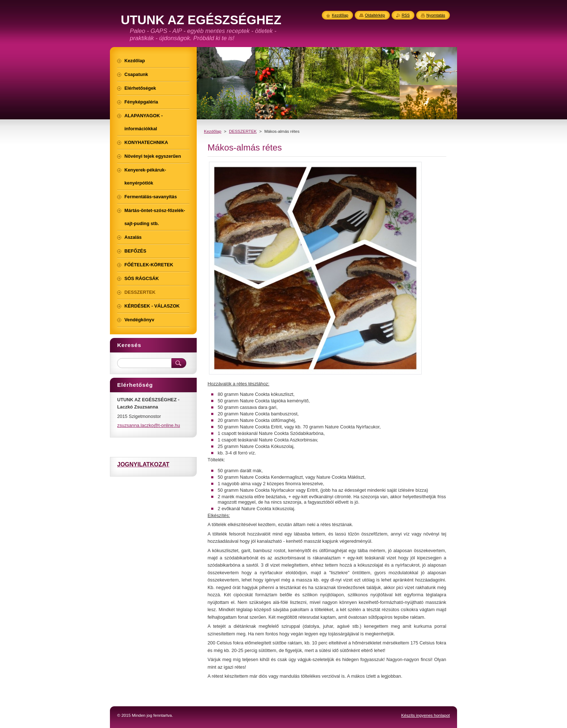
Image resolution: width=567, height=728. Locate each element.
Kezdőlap (213, 131)
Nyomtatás (436, 15)
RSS (406, 15)
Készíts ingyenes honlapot (426, 715)
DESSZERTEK (243, 131)
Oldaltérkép (375, 15)
